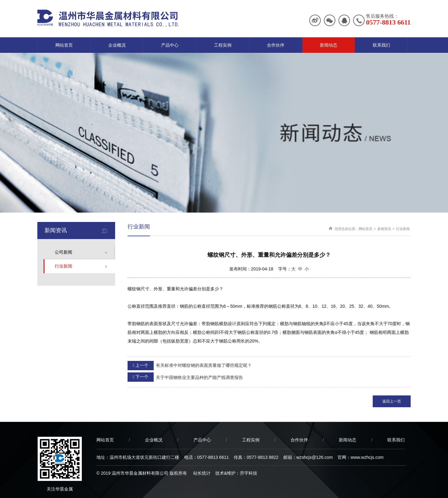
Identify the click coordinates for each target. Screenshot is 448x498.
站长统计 (202, 473)
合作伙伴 (276, 45)
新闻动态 (329, 45)
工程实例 (223, 45)
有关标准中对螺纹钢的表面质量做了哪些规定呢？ (190, 366)
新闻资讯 (384, 229)
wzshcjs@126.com (315, 457)
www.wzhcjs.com (367, 457)
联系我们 (381, 45)
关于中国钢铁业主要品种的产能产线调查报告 (185, 377)
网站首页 (64, 45)
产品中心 (170, 45)
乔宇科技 (249, 473)
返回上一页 (392, 401)
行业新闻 (63, 266)
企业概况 (117, 45)
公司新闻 (63, 252)
